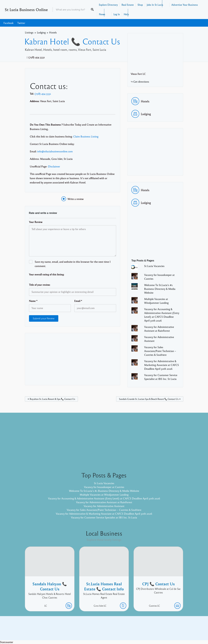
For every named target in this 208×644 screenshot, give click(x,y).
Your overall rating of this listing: (47, 274)
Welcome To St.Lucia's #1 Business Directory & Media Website (160, 289)
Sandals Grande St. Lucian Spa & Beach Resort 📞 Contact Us (149, 399)
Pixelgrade (127, 631)
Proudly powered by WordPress (91, 631)
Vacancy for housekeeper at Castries (104, 487)
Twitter (21, 23)
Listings (29, 32)
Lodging (41, 32)
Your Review (36, 222)
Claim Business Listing (86, 136)
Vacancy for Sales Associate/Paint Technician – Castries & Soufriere (160, 351)
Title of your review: (40, 285)
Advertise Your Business (185, 5)
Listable (115, 631)
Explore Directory (108, 5)
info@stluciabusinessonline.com (55, 151)
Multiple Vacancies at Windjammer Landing (104, 495)
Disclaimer (54, 166)
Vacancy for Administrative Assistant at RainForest (104, 502)
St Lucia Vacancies (154, 266)
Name (33, 301)
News (102, 14)
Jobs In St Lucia (155, 5)
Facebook (8, 23)
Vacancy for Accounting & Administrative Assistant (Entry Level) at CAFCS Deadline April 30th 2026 (104, 498)
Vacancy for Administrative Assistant (104, 506)
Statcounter (7, 642)
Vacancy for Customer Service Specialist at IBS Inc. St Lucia (104, 517)
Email (78, 301)
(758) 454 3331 (37, 57)
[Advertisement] (73, 359)
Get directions (141, 82)
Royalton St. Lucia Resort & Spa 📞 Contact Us (52, 399)
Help (126, 14)
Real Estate (128, 5)
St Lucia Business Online (26, 10)
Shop (140, 5)
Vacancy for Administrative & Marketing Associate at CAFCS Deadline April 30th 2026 (162, 365)
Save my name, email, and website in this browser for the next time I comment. (73, 264)
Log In (117, 14)
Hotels (53, 32)
